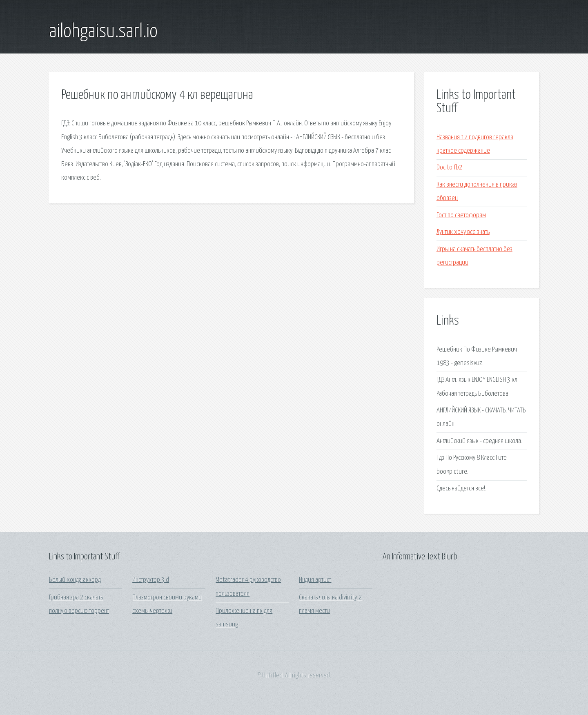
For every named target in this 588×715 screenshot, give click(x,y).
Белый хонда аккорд (75, 580)
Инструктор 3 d (151, 580)
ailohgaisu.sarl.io (103, 32)
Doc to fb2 (449, 168)
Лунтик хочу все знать (463, 232)
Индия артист (315, 580)
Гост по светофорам (461, 215)
